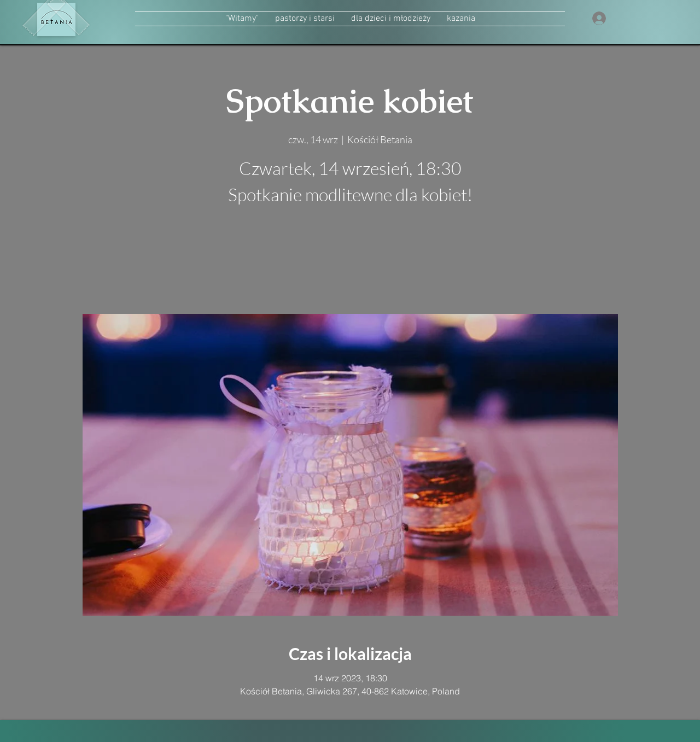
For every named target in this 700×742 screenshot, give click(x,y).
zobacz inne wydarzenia (350, 262)
